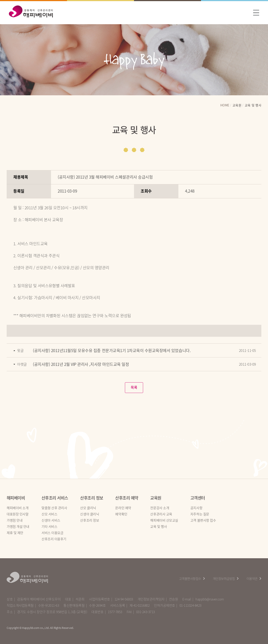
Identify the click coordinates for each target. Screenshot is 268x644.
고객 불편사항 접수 (203, 520)
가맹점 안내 (15, 520)
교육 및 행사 (159, 526)
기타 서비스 (49, 526)
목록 (134, 387)
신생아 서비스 (51, 520)
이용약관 (252, 578)
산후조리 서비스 (55, 498)
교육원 (156, 498)
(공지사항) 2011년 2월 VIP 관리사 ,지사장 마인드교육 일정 (81, 364)
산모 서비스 (49, 514)
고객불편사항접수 (190, 578)
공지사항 (196, 508)
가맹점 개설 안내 (18, 526)
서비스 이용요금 (52, 533)
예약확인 (121, 514)
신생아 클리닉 (90, 514)
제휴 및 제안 (15, 533)
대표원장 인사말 (18, 514)
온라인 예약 (123, 508)
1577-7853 (115, 612)
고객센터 (198, 498)
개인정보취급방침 (224, 578)
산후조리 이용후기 (54, 539)
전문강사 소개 (160, 508)
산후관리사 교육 (161, 514)
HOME (225, 106)
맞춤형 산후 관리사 (54, 508)
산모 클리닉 (88, 508)
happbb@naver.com (210, 599)
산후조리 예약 (127, 498)
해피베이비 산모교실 (164, 520)
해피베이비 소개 (18, 508)
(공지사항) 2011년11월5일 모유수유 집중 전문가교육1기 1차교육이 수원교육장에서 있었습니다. (112, 350)
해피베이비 (16, 498)
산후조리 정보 (92, 498)
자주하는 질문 (200, 514)
